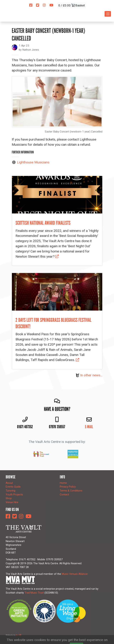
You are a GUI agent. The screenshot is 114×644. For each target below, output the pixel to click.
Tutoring (10, 491)
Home (63, 483)
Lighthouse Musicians (33, 162)
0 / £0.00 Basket (72, 5)
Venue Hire (12, 502)
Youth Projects (14, 495)
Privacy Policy (68, 487)
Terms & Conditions (71, 491)
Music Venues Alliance (75, 574)
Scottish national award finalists (43, 223)
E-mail (89, 427)
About (9, 483)
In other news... (89, 375)
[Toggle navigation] (108, 14)
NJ (19, 635)
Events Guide (13, 487)
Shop (9, 498)
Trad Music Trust (34, 593)
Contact (64, 495)
